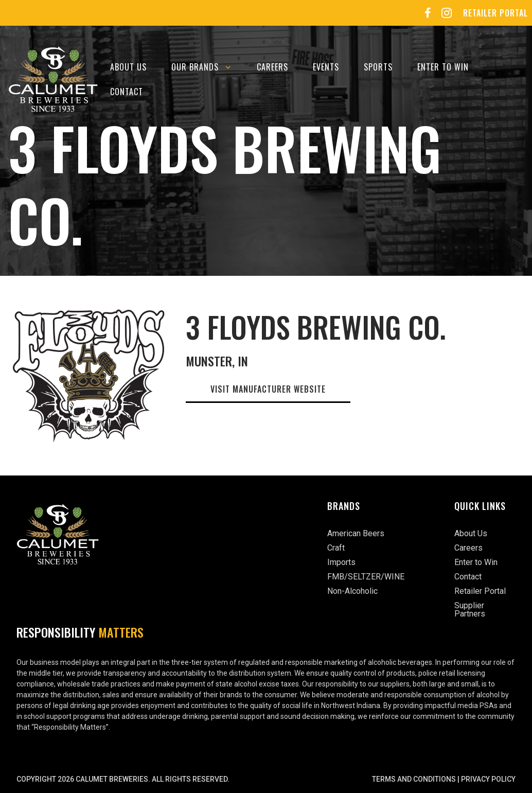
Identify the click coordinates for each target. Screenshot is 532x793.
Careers (272, 67)
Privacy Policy (488, 779)
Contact (127, 92)
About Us (128, 67)
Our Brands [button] (208, 67)
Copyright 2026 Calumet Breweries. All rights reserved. (123, 779)
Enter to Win (443, 67)
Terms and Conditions (414, 779)
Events (326, 67)
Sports (378, 67)
